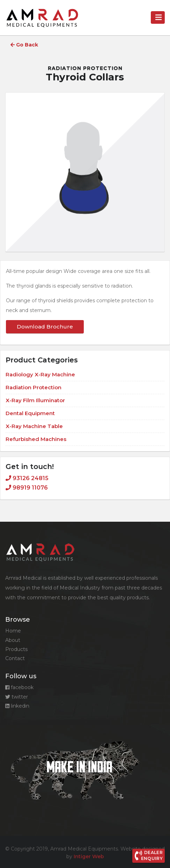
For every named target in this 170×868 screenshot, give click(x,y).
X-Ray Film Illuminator (35, 400)
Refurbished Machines (36, 439)
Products (16, 649)
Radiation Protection (85, 68)
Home (13, 631)
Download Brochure (45, 327)
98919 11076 (27, 488)
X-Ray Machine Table (34, 426)
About (13, 640)
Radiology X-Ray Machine (40, 374)
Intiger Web (89, 856)
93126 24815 (27, 478)
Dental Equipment (30, 413)
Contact (15, 658)
